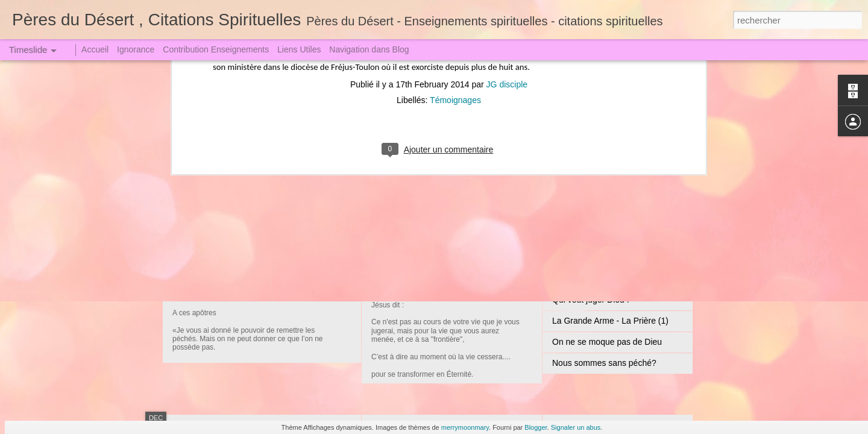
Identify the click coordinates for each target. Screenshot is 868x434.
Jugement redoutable (241, 280)
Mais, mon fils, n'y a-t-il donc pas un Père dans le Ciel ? (656, 194)
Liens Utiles (299, 49)
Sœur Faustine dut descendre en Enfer (625, 257)
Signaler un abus (576, 427)
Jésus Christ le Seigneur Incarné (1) (458, 187)
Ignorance (136, 49)
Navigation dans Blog (369, 49)
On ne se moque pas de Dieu (607, 342)
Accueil (95, 49)
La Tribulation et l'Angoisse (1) (609, 215)
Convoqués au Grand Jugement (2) (456, 274)
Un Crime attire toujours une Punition (621, 278)
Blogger (536, 427)
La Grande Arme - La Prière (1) (610, 321)
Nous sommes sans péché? (604, 363)
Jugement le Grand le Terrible (607, 236)
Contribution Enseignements (216, 49)
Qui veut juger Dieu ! (591, 300)
